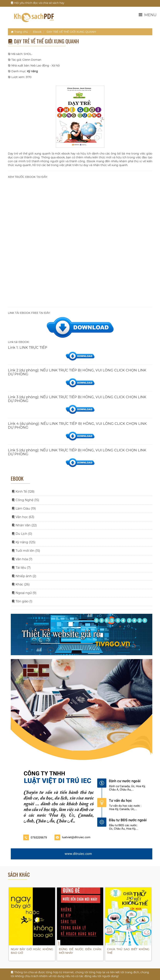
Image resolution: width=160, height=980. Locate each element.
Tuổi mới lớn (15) (26, 551)
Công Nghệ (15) (25, 500)
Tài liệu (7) (21, 568)
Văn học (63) (23, 517)
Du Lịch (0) (22, 534)
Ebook (37, 32)
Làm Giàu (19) (24, 508)
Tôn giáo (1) (22, 601)
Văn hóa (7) (22, 559)
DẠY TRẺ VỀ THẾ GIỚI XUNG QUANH (71, 32)
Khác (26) (21, 584)
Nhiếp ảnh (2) (24, 576)
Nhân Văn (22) (24, 525)
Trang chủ (19, 32)
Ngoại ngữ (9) (24, 593)
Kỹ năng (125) (24, 542)
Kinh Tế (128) (23, 492)
